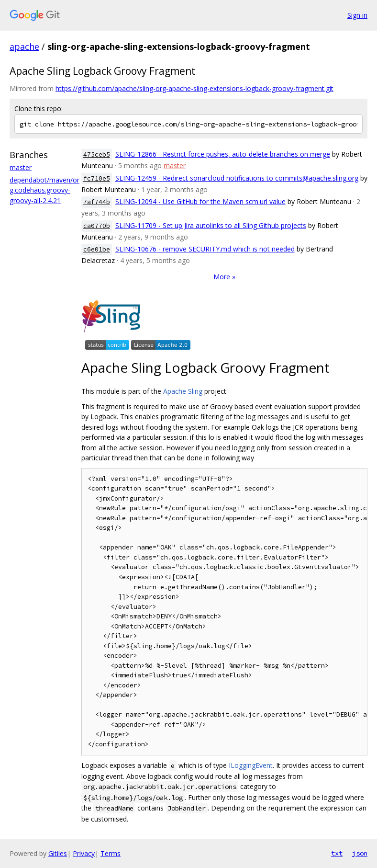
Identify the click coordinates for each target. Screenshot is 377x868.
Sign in (357, 15)
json (360, 853)
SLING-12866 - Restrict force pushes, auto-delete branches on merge (223, 154)
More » (224, 277)
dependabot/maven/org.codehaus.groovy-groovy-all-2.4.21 (44, 190)
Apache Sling (183, 391)
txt (337, 853)
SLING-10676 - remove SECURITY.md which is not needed (205, 249)
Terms (111, 853)
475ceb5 (97, 154)
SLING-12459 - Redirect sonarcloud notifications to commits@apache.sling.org (237, 178)
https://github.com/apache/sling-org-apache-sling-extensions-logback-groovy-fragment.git (194, 88)
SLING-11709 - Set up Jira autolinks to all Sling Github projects (211, 225)
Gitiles (58, 853)
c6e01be (97, 249)
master (21, 167)
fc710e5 (97, 178)
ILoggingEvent (251, 765)
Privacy (84, 853)
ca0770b (97, 226)
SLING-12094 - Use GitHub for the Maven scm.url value (200, 201)
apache (24, 46)
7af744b (97, 202)
